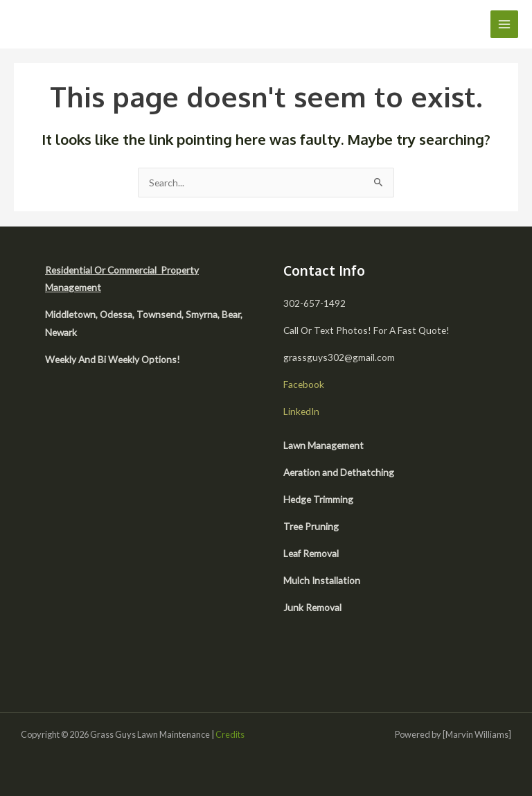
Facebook (304, 384)
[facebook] (323, 663)
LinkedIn (301, 411)
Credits (230, 734)
